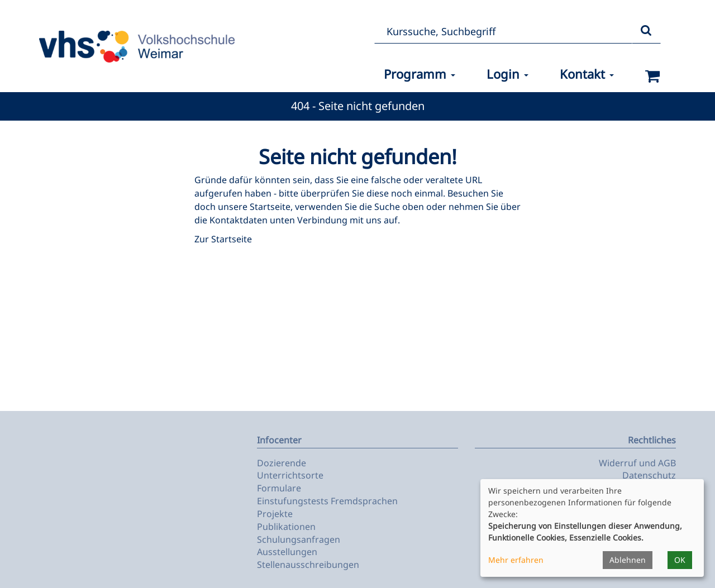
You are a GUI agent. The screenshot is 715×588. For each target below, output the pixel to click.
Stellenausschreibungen (308, 565)
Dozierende (282, 463)
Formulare (279, 488)
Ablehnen (628, 560)
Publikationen (286, 527)
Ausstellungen (287, 552)
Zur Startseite (223, 239)
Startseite (270, 207)
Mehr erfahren (516, 560)
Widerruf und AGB (637, 463)
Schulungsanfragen (299, 539)
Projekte (275, 514)
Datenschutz (649, 475)
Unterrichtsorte (290, 475)
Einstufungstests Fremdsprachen (327, 501)
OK (680, 560)
